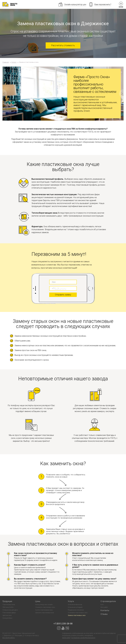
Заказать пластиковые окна (45, 613)
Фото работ (104, 607)
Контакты (105, 610)
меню (121, 5)
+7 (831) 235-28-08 (63, 624)
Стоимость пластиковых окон (45, 607)
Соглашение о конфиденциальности (83, 638)
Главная (6, 62)
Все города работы (9, 638)
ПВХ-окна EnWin (8, 607)
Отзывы (104, 614)
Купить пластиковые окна (44, 610)
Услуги (14, 62)
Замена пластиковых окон (77, 615)
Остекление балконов (75, 605)
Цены (38, 601)
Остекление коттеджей (75, 607)
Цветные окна (7, 615)
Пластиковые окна (9, 605)
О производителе (108, 601)
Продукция (7, 601)
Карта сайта (66, 638)
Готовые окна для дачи (10, 610)
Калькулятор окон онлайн (44, 605)
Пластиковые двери (9, 613)
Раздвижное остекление (76, 610)
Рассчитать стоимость (63, 45)
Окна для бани (7, 618)
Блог (102, 605)
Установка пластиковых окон (78, 613)
